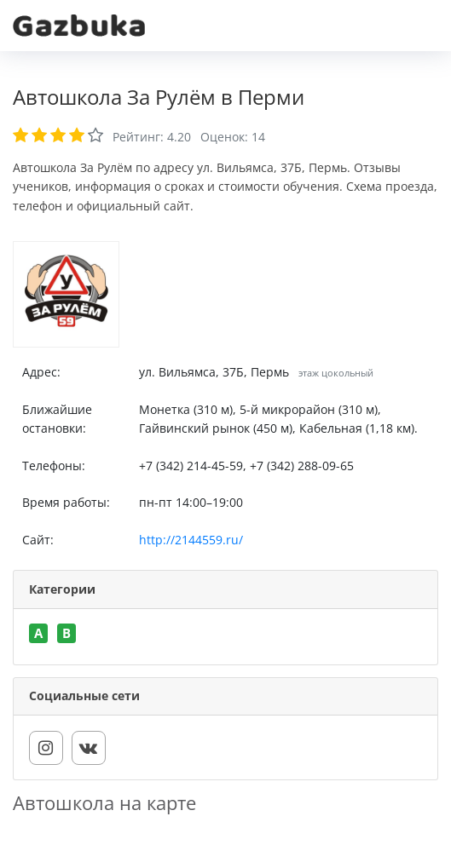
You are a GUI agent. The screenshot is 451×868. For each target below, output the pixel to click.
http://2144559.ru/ (191, 540)
